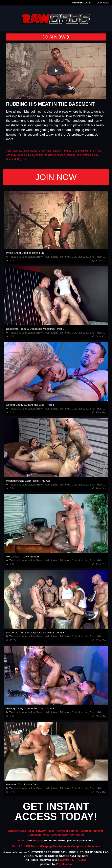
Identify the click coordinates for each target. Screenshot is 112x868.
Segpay (37, 840)
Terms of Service (68, 831)
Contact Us (77, 835)
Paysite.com (64, 864)
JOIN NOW (56, 37)
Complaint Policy (39, 835)
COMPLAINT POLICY (73, 860)
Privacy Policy (45, 831)
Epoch (22, 840)
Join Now (103, 3)
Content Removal (92, 831)
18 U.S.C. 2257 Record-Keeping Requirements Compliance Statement (56, 846)
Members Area (17, 831)
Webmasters (60, 835)
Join (31, 831)
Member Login (81, 3)
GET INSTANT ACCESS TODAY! (56, 812)
